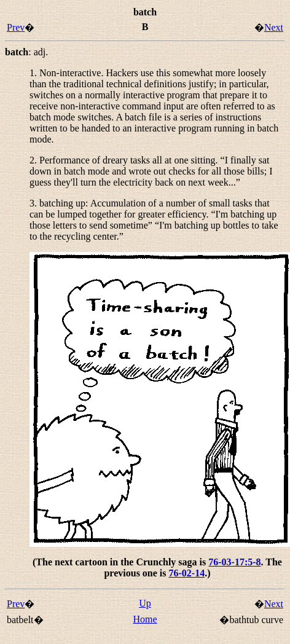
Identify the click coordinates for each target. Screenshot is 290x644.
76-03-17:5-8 (234, 562)
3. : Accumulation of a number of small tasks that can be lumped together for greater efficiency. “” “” (154, 220)
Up (145, 603)
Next (274, 27)
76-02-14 (187, 573)
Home (145, 619)
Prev (16, 27)
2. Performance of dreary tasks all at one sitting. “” (151, 171)
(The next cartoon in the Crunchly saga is (120, 562)
